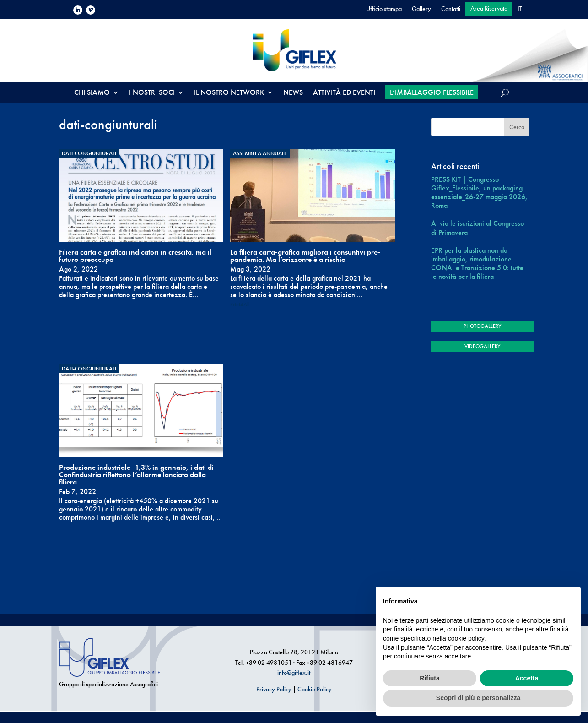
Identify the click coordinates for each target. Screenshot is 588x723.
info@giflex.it (294, 673)
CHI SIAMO (92, 93)
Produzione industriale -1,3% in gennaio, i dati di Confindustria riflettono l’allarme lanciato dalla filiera (136, 475)
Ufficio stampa (384, 9)
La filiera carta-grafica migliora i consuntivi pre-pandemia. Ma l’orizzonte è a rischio (305, 256)
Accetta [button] (527, 678)
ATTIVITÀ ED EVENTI (344, 93)
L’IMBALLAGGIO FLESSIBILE (432, 92)
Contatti (451, 9)
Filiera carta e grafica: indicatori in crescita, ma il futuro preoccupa (135, 256)
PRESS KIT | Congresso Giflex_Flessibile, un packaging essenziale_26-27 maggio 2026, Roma (479, 193)
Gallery (421, 9)
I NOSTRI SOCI (152, 93)
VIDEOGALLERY (482, 346)
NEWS (293, 93)
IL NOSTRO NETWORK (229, 93)
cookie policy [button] (466, 638)
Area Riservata (489, 9)
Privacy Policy (274, 689)
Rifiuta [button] (430, 678)
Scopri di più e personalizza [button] (478, 698)
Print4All (240, 304)
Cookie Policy (315, 689)
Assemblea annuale (260, 153)
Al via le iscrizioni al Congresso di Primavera (477, 228)
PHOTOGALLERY (482, 326)
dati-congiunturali (89, 153)
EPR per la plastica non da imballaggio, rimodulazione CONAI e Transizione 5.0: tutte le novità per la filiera (477, 264)
